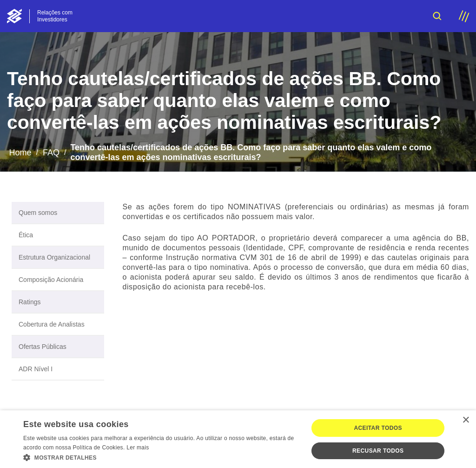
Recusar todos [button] (378, 451)
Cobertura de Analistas (52, 324)
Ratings (30, 302)
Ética (26, 235)
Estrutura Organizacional (54, 257)
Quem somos (38, 213)
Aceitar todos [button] (378, 428)
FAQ (51, 153)
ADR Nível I (36, 369)
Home (20, 153)
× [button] (466, 420)
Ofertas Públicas (43, 347)
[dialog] (238, 439)
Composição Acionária (51, 280)
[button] (161, 457)
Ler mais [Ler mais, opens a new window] (138, 448)
